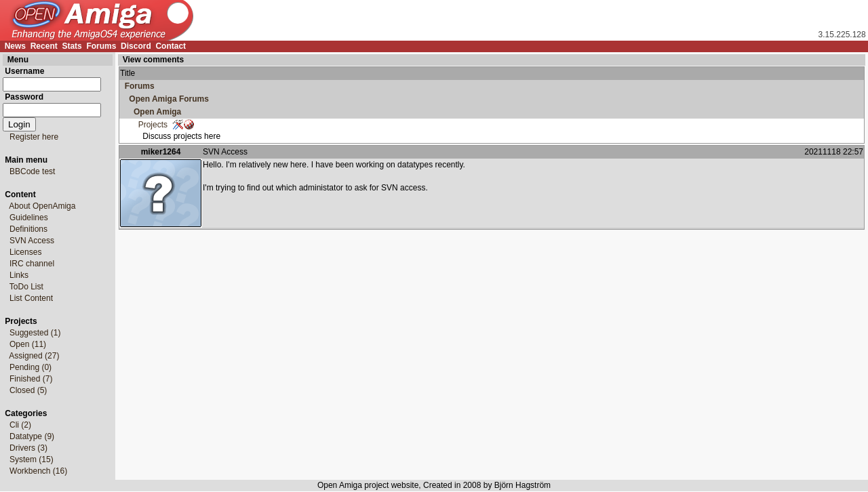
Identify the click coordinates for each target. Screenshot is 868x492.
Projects (144, 125)
